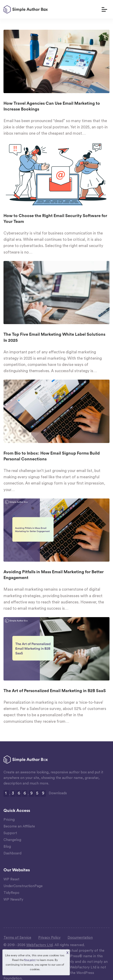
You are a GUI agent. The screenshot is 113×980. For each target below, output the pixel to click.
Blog (7, 847)
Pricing (9, 820)
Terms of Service (17, 938)
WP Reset (11, 879)
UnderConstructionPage (23, 886)
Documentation (80, 938)
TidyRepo (11, 893)
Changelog (12, 840)
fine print (30, 960)
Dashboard (12, 853)
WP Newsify (13, 900)
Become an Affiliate (19, 826)
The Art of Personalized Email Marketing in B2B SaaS (55, 691)
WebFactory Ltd (39, 945)
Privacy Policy (49, 938)
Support (10, 833)
